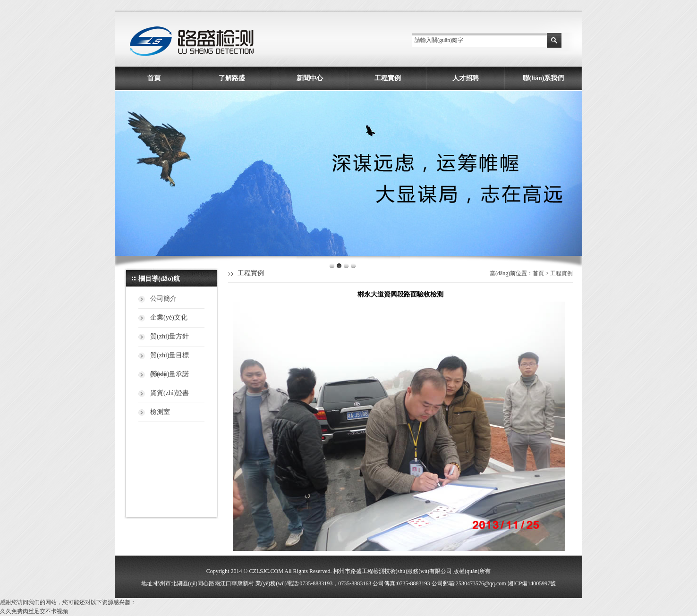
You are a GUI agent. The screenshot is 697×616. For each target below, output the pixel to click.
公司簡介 (163, 299)
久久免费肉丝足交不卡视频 (34, 611)
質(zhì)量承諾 (170, 374)
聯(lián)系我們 (544, 78)
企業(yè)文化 (169, 317)
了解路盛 (232, 78)
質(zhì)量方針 (170, 336)
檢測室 (160, 412)
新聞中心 (310, 78)
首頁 (154, 78)
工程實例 (388, 78)
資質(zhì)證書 (170, 393)
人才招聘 (466, 78)
